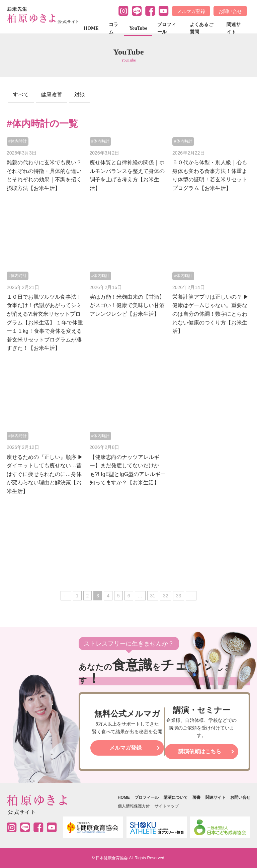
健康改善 (52, 94)
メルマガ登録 (191, 11)
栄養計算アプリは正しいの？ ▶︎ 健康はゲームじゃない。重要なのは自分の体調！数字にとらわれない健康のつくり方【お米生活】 (210, 314)
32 (166, 596)
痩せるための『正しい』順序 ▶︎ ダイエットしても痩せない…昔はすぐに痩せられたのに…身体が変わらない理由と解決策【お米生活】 (45, 474)
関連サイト (234, 28)
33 (179, 596)
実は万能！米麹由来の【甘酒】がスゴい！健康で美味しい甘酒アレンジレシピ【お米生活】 (127, 305)
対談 (80, 94)
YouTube (138, 28)
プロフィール (167, 28)
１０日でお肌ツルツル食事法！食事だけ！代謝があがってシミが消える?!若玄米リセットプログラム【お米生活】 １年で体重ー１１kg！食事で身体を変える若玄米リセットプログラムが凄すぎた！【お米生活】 (45, 323)
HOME (91, 28)
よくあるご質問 (201, 28)
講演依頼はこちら (200, 751)
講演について (176, 797)
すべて (21, 94)
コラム (113, 28)
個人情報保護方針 (134, 806)
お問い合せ (230, 11)
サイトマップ (167, 806)
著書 (196, 797)
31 (153, 596)
